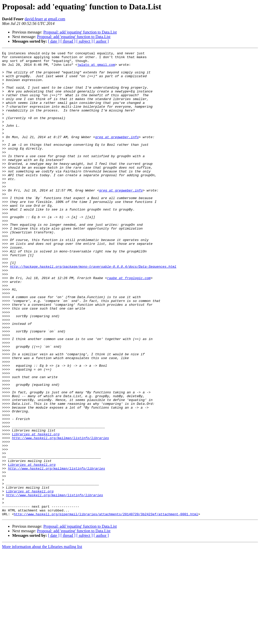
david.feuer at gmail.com (45, 19)
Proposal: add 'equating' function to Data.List (80, 32)
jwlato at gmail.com (96, 68)
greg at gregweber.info (117, 154)
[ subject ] (85, 41)
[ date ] (54, 41)
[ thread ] (68, 41)
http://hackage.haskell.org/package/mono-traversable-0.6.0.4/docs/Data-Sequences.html (93, 310)
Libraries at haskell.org (36, 511)
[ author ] (101, 41)
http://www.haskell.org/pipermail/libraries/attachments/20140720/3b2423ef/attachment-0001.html (106, 607)
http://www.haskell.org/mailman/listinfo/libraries (60, 516)
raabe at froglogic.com (129, 324)
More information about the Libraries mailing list (42, 640)
